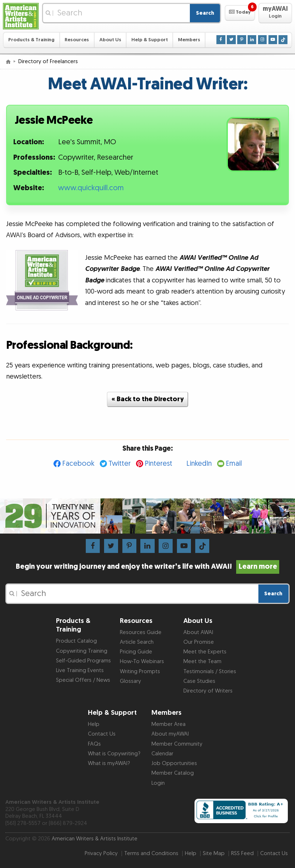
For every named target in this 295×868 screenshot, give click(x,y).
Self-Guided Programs (83, 661)
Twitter (120, 464)
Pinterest (158, 464)
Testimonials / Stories (210, 672)
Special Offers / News (83, 680)
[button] (240, 13)
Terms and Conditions (151, 853)
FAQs (94, 744)
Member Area (168, 724)
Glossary (130, 681)
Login (158, 783)
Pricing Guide (136, 652)
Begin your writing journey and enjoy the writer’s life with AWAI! (147, 567)
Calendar (162, 754)
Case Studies (199, 681)
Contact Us (102, 734)
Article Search (137, 642)
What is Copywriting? (114, 754)
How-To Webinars (142, 661)
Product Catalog (76, 641)
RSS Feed (242, 853)
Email (234, 464)
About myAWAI (170, 734)
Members (189, 40)
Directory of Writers (208, 691)
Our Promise (199, 642)
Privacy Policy (101, 853)
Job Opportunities (174, 763)
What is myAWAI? (109, 763)
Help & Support (150, 40)
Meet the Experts (205, 652)
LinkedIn (199, 464)
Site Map (214, 853)
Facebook (78, 464)
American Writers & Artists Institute (95, 839)
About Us (110, 40)
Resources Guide (141, 632)
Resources (77, 40)
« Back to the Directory (148, 399)
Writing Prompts (140, 672)
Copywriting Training (82, 651)
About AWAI (198, 632)
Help (94, 724)
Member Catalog (173, 773)
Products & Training (31, 40)
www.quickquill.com (91, 188)
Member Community (177, 744)
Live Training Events (80, 670)
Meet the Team (202, 661)
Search (205, 13)
